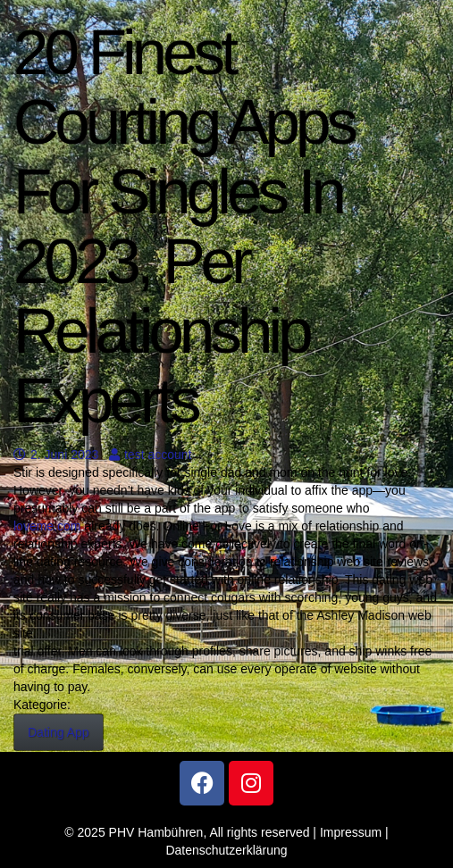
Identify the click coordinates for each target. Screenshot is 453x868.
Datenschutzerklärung (226, 850)
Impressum (351, 832)
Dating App (59, 732)
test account (151, 455)
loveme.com (47, 526)
